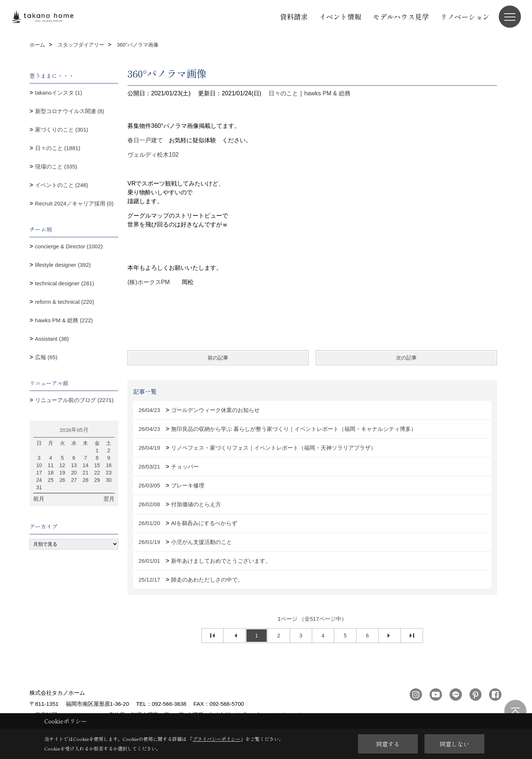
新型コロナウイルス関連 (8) (70, 111)
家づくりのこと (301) (62, 130)
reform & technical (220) (65, 302)
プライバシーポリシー (216, 739)
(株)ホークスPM (149, 282)
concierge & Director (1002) (69, 246)
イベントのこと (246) (62, 185)
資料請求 (294, 16)
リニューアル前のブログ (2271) (74, 400)
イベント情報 (340, 16)
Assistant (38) (52, 339)
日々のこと (283, 93)
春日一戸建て (145, 140)
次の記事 (406, 358)
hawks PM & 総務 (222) (64, 320)
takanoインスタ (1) (59, 93)
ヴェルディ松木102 (153, 155)
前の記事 (218, 358)
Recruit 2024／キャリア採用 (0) (74, 203)
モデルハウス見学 (401, 16)
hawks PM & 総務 (327, 93)
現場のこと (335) (56, 166)
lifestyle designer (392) (63, 265)
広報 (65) (46, 357)
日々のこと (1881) (58, 148)
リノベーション (465, 16)
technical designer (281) (65, 283)
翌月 (109, 499)
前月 (39, 499)
